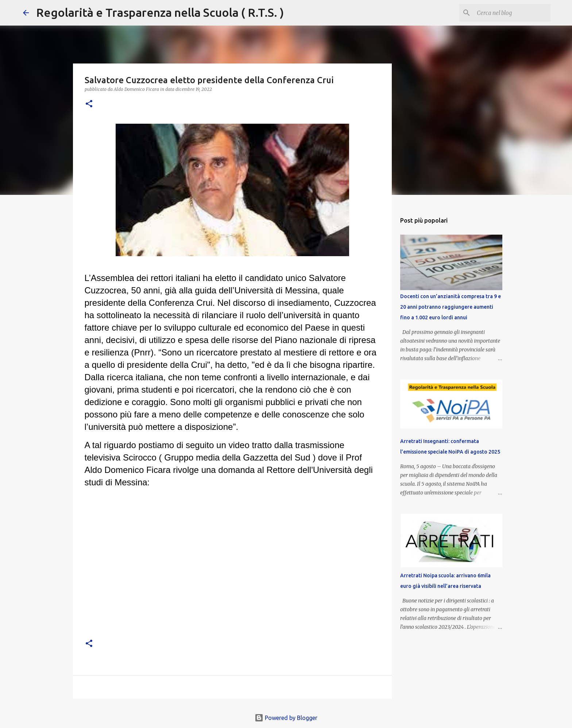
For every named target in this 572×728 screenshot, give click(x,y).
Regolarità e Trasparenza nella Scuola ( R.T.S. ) (160, 12)
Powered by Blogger (286, 718)
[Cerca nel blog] (512, 13)
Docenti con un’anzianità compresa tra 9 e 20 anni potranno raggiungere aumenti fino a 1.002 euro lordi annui (451, 307)
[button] (89, 104)
